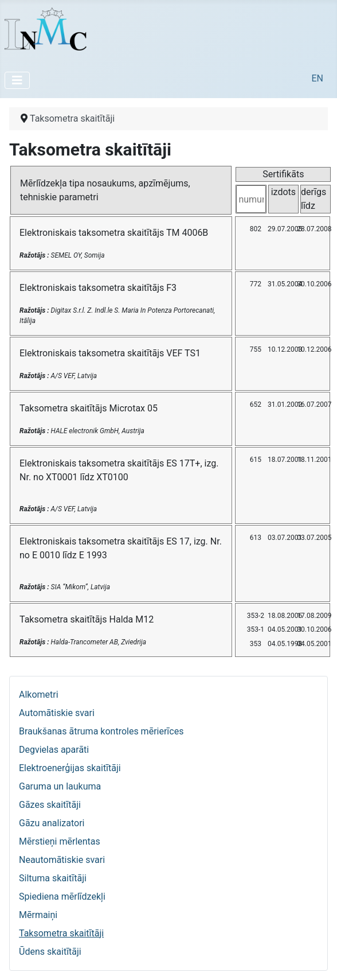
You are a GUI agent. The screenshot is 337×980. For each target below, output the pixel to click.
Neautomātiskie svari (62, 860)
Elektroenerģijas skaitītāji (70, 768)
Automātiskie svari (57, 713)
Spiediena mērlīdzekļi (62, 897)
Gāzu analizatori (52, 823)
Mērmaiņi (38, 915)
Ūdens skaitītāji (50, 952)
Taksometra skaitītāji (61, 933)
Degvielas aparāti (54, 750)
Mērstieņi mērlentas (60, 841)
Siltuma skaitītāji (53, 878)
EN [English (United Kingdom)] (317, 78)
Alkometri (39, 695)
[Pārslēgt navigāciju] (17, 80)
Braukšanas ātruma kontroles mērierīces (101, 731)
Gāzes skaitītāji (50, 805)
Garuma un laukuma (60, 786)
